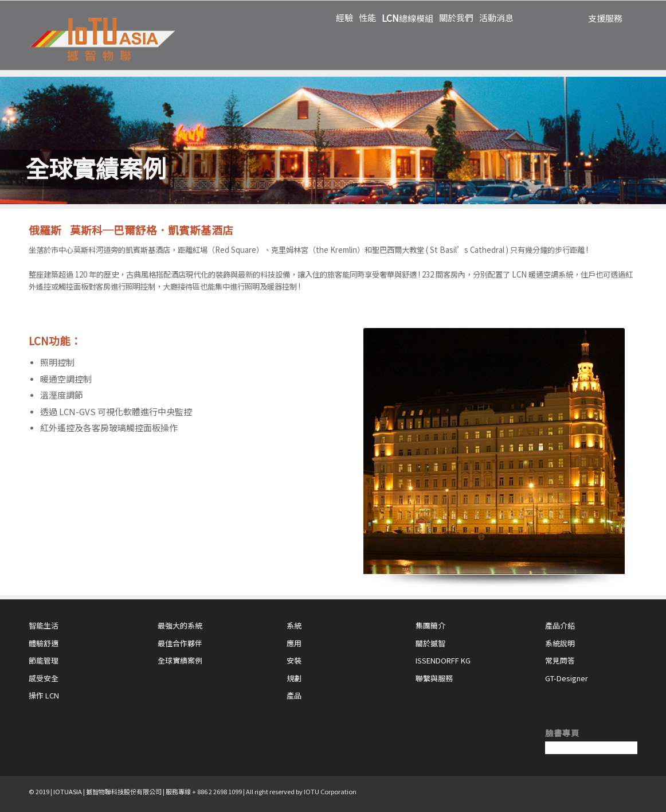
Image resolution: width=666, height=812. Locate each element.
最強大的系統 (180, 625)
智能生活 (44, 625)
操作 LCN (44, 695)
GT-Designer (567, 678)
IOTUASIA (68, 791)
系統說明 (560, 643)
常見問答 (560, 660)
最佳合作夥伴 (180, 643)
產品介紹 (560, 625)
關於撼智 (430, 643)
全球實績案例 (180, 660)
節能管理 (44, 660)
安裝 (294, 660)
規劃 (294, 678)
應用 (294, 643)
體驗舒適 (44, 643)
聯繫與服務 (434, 678)
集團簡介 (430, 625)
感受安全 (44, 678)
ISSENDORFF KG (443, 660)
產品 (294, 695)
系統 (294, 625)
